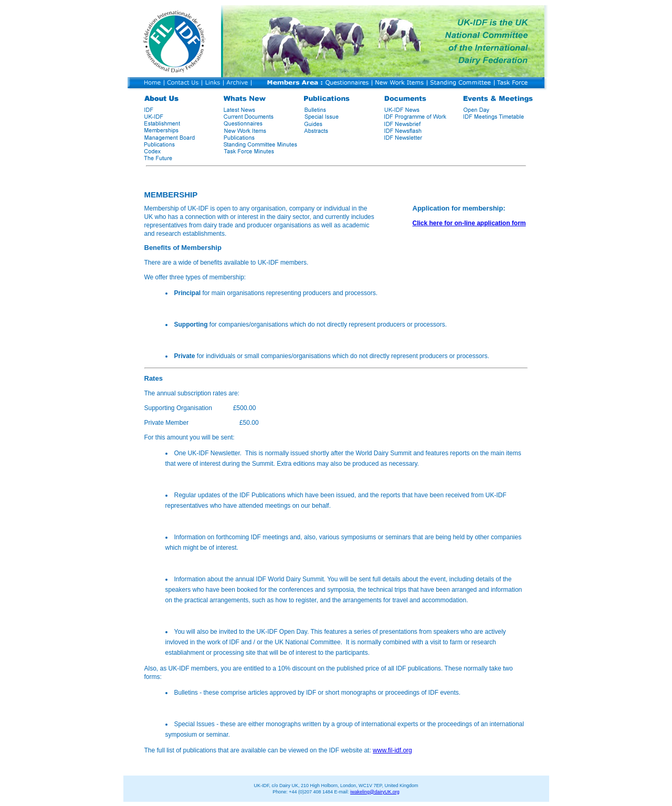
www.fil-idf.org (392, 750)
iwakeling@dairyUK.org (375, 792)
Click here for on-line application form (469, 223)
